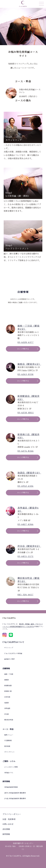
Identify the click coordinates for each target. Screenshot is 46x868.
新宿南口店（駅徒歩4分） (29, 436)
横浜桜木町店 (9, 720)
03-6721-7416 (10, 846)
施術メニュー (9, 735)
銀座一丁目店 (9, 674)
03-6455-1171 (26, 556)
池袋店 (7, 703)
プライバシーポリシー (12, 814)
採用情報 (6, 834)
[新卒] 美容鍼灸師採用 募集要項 (15, 793)
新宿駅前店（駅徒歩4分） (29, 398)
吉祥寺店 (7, 697)
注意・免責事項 (9, 819)
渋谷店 (7, 714)
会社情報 (6, 829)
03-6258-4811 (26, 413)
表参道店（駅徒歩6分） (28, 509)
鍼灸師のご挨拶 (9, 659)
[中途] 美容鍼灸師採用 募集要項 (15, 799)
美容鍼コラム (9, 773)
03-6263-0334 (26, 374)
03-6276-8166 (26, 451)
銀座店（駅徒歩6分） (29, 364)
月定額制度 (8, 741)
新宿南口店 (8, 691)
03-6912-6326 (26, 486)
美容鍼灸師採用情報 (11, 787)
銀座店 (7, 680)
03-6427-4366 (26, 524)
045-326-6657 (26, 595)
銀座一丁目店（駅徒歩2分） (29, 327)
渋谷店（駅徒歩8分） (29, 546)
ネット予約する (23, 349)
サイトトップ (9, 648)
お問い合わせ (8, 824)
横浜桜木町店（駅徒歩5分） (29, 580)
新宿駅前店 (8, 686)
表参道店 (7, 708)
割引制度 (7, 746)
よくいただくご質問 (11, 767)
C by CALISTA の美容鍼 (13, 653)
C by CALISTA (15, 856)
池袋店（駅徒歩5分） (29, 473)
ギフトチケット (9, 752)
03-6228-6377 (26, 342)
